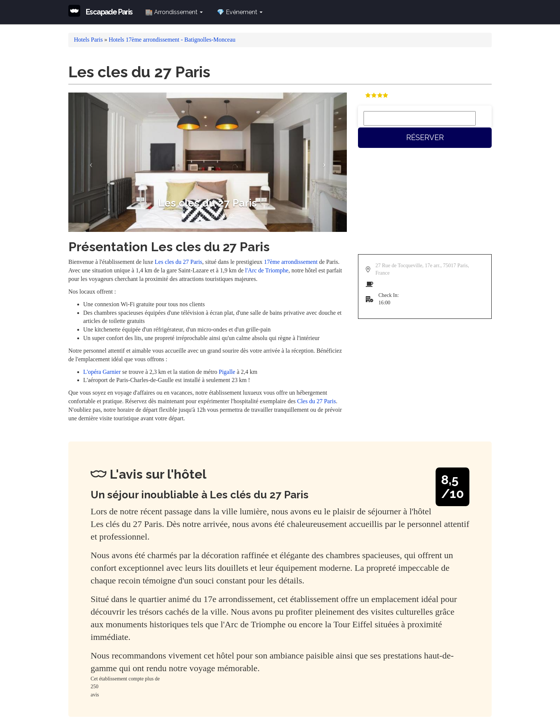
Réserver (425, 137)
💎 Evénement (240, 12)
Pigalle (227, 372)
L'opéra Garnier (102, 372)
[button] (89, 162)
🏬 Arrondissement (174, 12)
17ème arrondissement (291, 262)
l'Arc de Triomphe (267, 270)
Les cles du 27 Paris (179, 262)
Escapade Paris (109, 12)
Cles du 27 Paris (316, 401)
